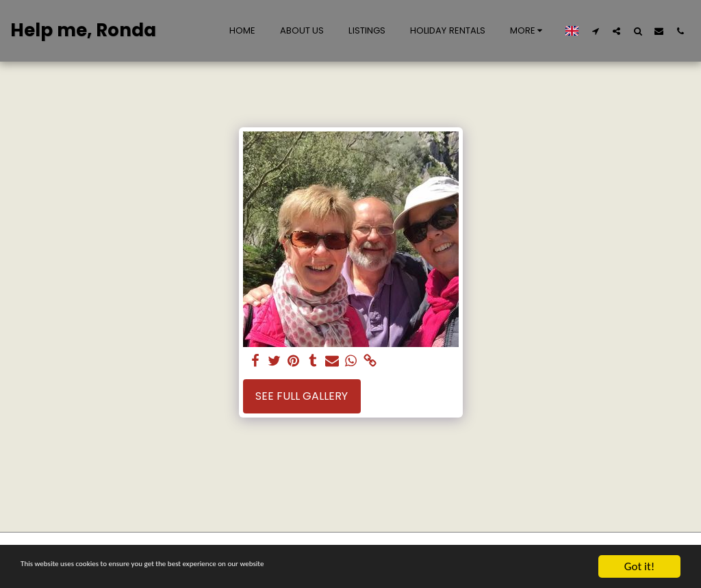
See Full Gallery (302, 396)
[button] (595, 31)
